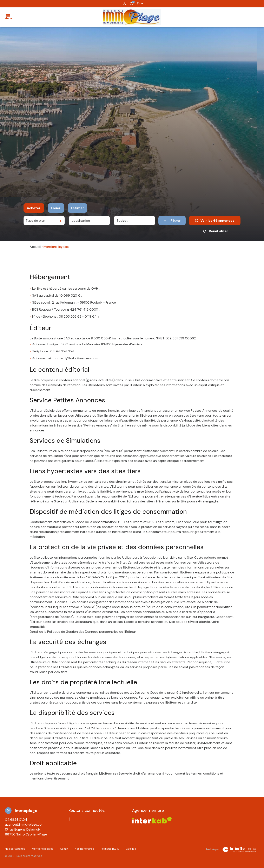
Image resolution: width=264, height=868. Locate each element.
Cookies (131, 849)
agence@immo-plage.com (25, 824)
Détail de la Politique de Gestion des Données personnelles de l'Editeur (83, 632)
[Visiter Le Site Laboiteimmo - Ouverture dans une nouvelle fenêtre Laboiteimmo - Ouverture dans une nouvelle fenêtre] (239, 849)
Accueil (35, 247)
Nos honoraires (84, 849)
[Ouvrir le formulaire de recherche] (172, 221)
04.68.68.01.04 (16, 820)
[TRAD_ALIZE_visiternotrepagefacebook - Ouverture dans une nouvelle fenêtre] (69, 819)
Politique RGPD (110, 849)
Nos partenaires (15, 849)
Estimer (77, 208)
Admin (64, 849)
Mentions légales (43, 849)
